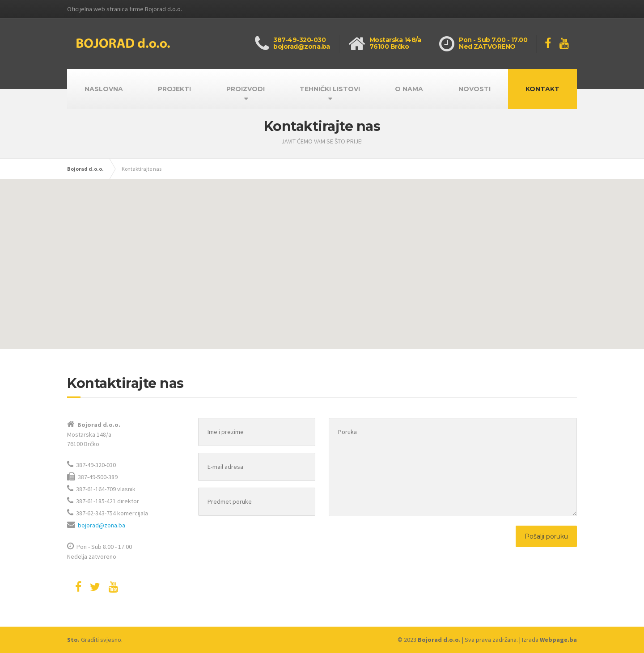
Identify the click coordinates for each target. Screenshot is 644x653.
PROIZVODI (246, 89)
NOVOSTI (475, 89)
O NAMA (409, 89)
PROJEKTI (174, 89)
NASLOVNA (104, 89)
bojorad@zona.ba (102, 525)
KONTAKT (542, 89)
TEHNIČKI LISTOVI (330, 89)
